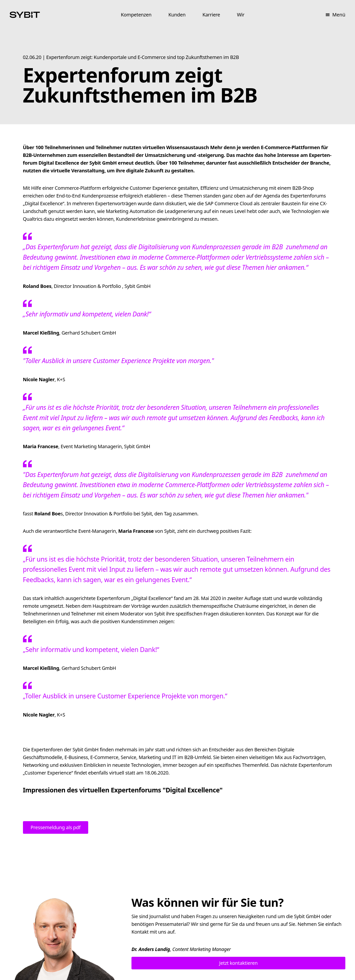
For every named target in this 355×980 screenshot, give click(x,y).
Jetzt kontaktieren (238, 963)
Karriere (211, 15)
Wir (241, 15)
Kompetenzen (136, 15)
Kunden (177, 15)
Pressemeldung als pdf (56, 827)
